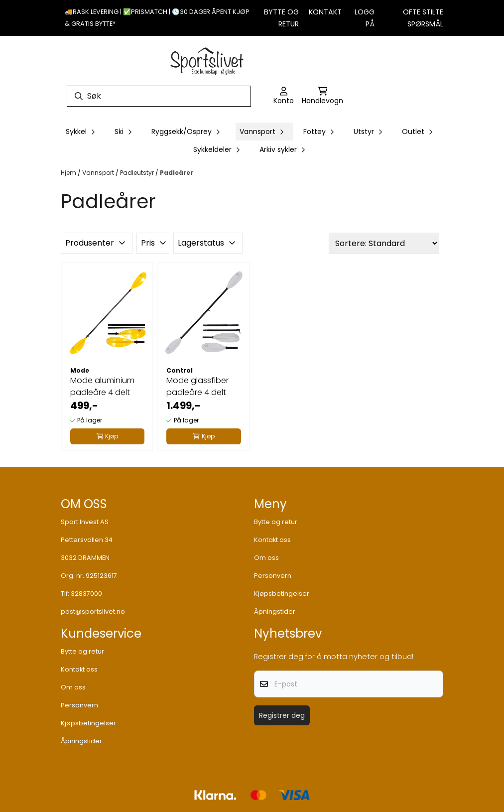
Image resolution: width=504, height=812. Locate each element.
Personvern (273, 576)
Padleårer (177, 173)
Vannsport (99, 173)
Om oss (266, 558)
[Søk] (159, 96)
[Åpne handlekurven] (322, 96)
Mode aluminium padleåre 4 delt (102, 386)
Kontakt (325, 12)
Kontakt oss (272, 540)
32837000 (86, 594)
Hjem (69, 173)
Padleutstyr (138, 173)
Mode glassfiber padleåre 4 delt (197, 386)
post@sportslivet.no (93, 611)
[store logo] (207, 60)
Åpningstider (275, 611)
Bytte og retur (276, 522)
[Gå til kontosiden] (284, 96)
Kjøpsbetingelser (282, 594)
